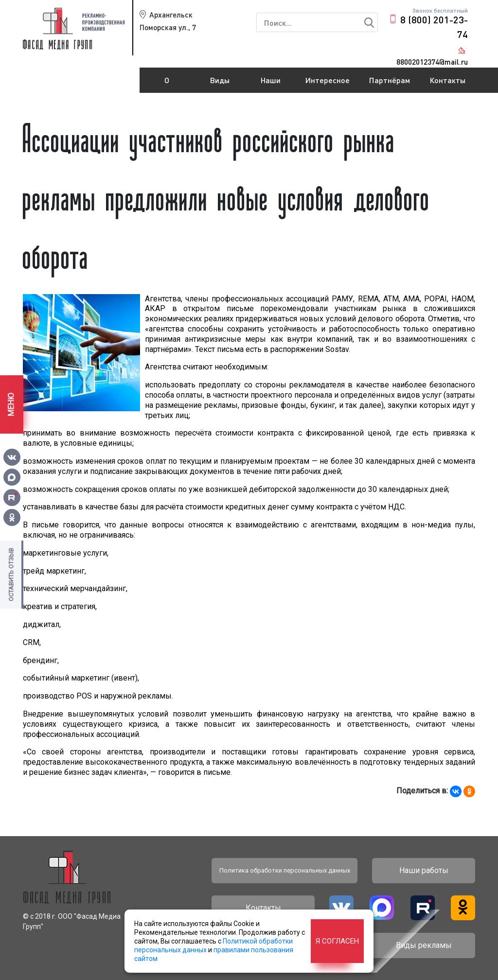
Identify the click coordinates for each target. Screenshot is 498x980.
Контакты (447, 80)
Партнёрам (390, 80)
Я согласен (337, 941)
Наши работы (271, 84)
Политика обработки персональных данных (285, 870)
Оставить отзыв (11, 575)
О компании (167, 84)
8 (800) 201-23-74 (434, 27)
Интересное (328, 80)
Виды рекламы (220, 84)
